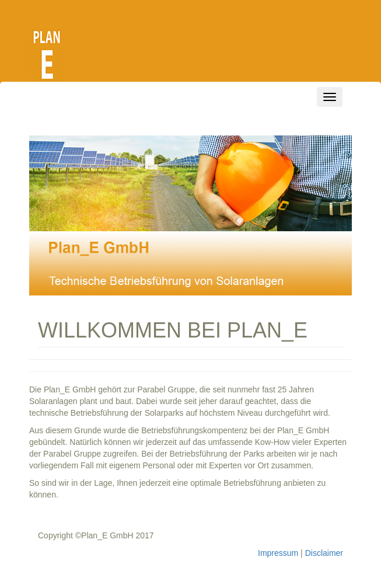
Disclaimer (324, 553)
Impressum (278, 553)
